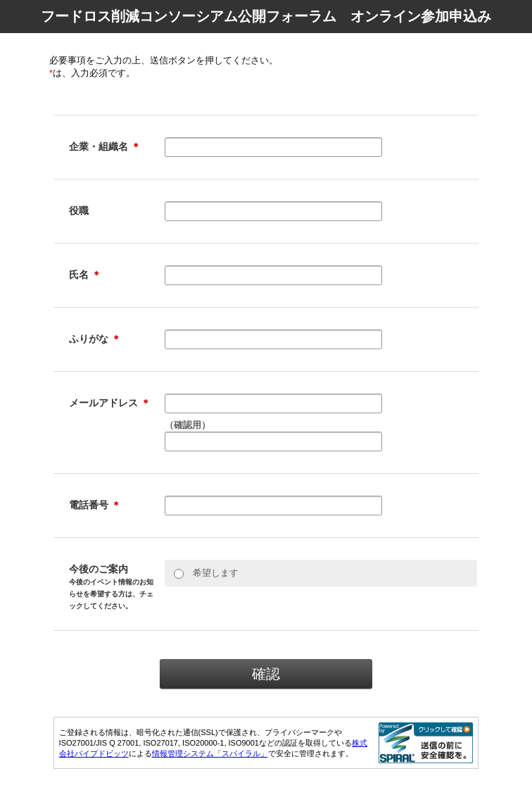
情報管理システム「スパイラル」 (210, 753)
